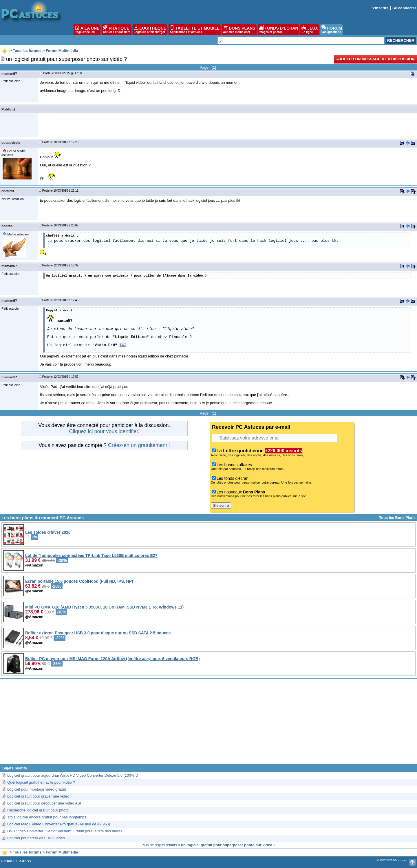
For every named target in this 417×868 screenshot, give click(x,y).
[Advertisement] (209, 724)
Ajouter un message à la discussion (375, 59)
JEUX (310, 29)
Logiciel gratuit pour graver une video (38, 796)
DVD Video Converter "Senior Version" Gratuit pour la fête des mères (65, 831)
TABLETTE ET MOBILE (195, 29)
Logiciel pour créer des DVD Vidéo (36, 838)
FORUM (332, 29)
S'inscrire (380, 8)
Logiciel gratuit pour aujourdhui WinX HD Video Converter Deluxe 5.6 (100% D (73, 775)
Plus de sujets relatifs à (209, 845)
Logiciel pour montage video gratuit (36, 789)
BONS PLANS (239, 29)
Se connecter (404, 8)
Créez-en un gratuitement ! (139, 445)
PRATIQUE (117, 29)
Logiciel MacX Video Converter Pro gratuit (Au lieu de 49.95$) (59, 824)
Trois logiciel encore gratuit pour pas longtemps (47, 817)
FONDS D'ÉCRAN (279, 29)
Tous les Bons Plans (397, 518)
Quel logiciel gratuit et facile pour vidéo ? (41, 782)
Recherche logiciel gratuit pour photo (38, 810)
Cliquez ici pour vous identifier (103, 431)
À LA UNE (87, 29)
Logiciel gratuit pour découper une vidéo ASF (45, 803)
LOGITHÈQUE (150, 29)
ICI (123, 345)
